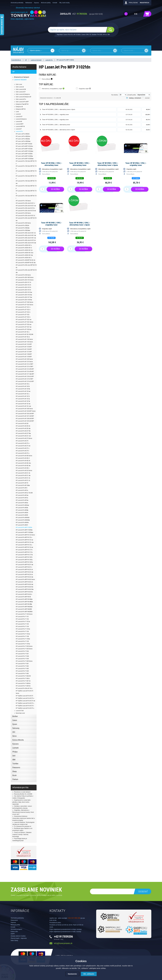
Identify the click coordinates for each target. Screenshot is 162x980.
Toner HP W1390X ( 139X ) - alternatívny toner (56, 125)
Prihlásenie (133, 3)
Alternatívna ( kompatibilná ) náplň (53, 88)
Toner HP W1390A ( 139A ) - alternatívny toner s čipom (58, 130)
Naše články (14, 941)
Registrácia (145, 3)
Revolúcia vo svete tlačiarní (22, 792)
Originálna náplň (85, 88)
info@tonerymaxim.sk (63, 943)
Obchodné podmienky (17, 3)
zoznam (147, 98)
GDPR (13, 934)
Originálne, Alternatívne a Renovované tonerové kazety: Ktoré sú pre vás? (23, 812)
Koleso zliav (14, 932)
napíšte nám (53, 918)
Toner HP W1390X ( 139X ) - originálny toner (55, 115)
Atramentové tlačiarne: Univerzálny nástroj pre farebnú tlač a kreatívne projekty (24, 818)
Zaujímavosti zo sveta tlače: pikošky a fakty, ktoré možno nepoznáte (22, 802)
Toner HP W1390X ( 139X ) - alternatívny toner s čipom (59, 109)
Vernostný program (16, 929)
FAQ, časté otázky (64, 3)
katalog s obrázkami (135, 98)
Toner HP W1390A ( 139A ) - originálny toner (55, 120)
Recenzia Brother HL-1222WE (23, 794)
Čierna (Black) (47, 79)
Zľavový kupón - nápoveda (19, 938)
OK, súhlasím (89, 974)
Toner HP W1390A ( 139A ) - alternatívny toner (52, 164)
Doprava (37, 3)
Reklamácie (29, 3)
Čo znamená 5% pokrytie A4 (23, 826)
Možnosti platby (46, 3)
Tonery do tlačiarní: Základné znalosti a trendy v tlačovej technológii (22, 835)
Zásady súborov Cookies (18, 936)
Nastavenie (72, 974)
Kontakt (55, 3)
